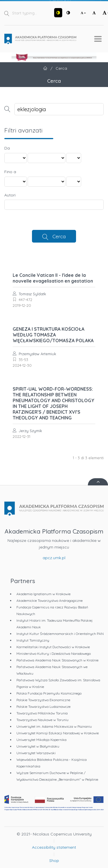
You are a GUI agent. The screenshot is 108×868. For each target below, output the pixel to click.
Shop (54, 861)
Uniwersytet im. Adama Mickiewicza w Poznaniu (54, 726)
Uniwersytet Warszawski (36, 753)
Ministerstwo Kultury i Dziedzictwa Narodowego (54, 654)
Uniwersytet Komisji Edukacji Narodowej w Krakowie (58, 733)
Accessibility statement (54, 847)
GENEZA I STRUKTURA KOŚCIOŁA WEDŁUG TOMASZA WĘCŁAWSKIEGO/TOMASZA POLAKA (53, 335)
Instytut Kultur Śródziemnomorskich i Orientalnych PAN (60, 634)
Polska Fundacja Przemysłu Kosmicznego (49, 693)
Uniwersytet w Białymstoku (38, 746)
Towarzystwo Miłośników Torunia (42, 713)
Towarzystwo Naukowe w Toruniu (42, 720)
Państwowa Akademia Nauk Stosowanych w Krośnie (57, 660)
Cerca (59, 236)
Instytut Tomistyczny (33, 640)
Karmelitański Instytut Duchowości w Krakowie (53, 647)
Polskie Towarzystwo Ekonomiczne (43, 700)
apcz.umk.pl (54, 558)
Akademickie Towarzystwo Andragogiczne (50, 601)
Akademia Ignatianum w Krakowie (43, 594)
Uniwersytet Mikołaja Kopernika (41, 740)
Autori (10, 195)
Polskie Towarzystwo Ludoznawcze (43, 707)
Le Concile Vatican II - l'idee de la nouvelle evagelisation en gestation (53, 278)
